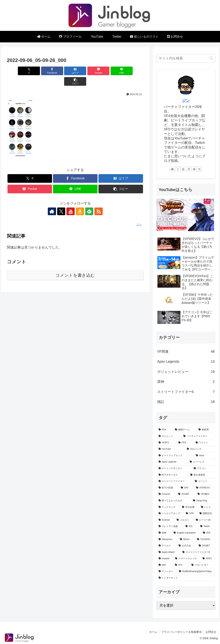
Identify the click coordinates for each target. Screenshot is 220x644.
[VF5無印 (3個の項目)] (205, 494)
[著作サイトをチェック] (53, 201)
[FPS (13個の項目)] (185, 443)
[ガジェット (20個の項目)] (169, 436)
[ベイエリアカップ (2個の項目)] (170, 514)
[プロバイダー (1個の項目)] (202, 565)
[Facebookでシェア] (41, 71)
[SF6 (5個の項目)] (186, 488)
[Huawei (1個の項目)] (165, 559)
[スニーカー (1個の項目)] (167, 572)
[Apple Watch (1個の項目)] (168, 552)
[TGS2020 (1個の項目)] (205, 539)
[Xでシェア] (18, 71)
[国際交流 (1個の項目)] (206, 514)
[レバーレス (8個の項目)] (201, 462)
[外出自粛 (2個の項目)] (189, 507)
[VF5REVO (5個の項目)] (205, 488)
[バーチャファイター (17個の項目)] (198, 436)
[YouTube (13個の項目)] (171, 449)
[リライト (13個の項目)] (204, 443)
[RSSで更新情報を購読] (97, 201)
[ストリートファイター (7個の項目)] (175, 481)
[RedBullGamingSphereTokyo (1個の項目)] (196, 572)
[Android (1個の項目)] (165, 520)
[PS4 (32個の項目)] (165, 430)
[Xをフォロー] (62, 201)
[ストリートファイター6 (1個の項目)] (198, 552)
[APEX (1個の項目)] (208, 559)
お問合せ (211, 632)
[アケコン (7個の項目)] (203, 469)
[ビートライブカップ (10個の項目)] (175, 456)
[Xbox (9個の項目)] (205, 456)
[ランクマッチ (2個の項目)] (168, 507)
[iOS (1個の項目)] (191, 526)
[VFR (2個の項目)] (190, 514)
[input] (186, 58)
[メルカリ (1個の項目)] (184, 520)
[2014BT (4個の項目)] (186, 494)
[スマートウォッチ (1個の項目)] (187, 559)
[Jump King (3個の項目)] (203, 501)
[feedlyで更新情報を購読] (88, 201)
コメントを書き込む (75, 265)
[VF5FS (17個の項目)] (166, 443)
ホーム (153, 632)
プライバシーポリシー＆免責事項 (181, 632)
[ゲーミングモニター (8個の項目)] (174, 469)
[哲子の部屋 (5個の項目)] (168, 488)
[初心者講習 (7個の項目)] (202, 475)
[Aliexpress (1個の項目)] (167, 539)
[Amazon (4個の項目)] (166, 494)
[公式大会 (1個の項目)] (186, 546)
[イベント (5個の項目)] (204, 481)
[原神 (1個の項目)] (164, 533)
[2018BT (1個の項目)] (206, 546)
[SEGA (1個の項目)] (186, 539)
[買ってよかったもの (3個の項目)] (174, 501)
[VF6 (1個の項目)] (208, 533)
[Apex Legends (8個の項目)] (172, 462)
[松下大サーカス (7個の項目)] (172, 475)
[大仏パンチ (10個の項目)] (200, 449)
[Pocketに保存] (87, 71)
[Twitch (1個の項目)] (207, 526)
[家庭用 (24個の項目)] (206, 430)
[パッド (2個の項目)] (207, 507)
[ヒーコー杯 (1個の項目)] (205, 520)
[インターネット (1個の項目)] (186, 578)
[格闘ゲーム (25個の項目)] (185, 430)
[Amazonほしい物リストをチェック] (80, 201)
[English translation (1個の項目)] (186, 533)
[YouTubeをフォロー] (71, 201)
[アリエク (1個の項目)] (166, 546)
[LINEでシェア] (110, 71)
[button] (133, 71)
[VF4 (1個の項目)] (181, 565)
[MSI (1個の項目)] (165, 565)
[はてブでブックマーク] (64, 71)
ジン (186, 100)
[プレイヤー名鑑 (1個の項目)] (170, 526)
